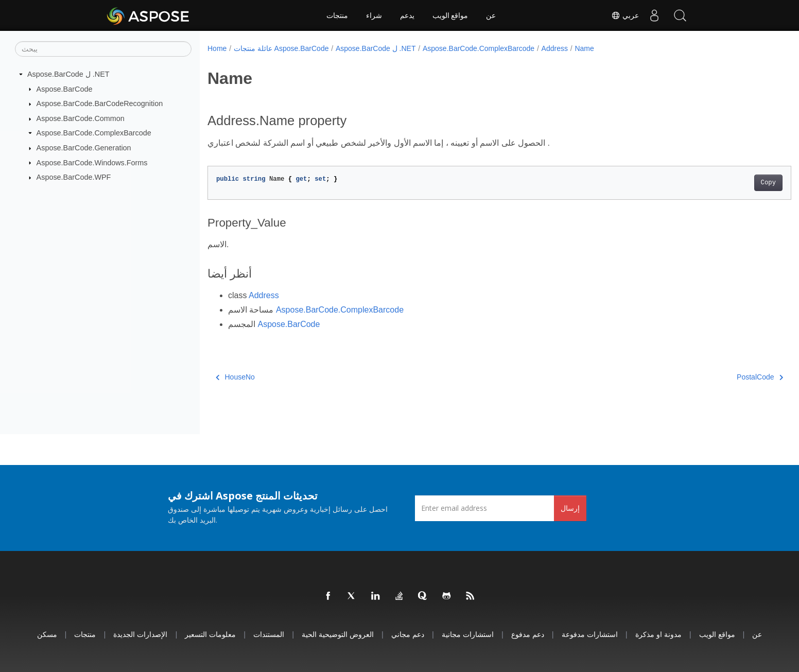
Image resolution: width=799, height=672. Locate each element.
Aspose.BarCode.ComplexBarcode (94, 133)
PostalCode (720, 377)
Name (584, 48)
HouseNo (235, 377)
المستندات (269, 634)
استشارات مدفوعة (590, 634)
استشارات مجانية (468, 634)
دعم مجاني (408, 634)
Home (217, 48)
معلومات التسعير (210, 634)
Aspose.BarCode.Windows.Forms (92, 162)
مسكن (47, 634)
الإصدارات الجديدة (140, 634)
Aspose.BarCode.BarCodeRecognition (100, 104)
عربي (625, 15)
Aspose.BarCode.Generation (84, 148)
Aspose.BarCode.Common (81, 118)
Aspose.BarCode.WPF (74, 177)
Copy (728, 183)
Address (555, 48)
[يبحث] (103, 49)
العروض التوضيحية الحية (338, 634)
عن (491, 15)
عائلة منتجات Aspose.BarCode (281, 48)
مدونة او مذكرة (658, 634)
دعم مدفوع (528, 634)
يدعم (407, 15)
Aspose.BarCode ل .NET (68, 74)
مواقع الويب (450, 15)
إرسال (570, 508)
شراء (374, 15)
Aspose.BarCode (65, 89)
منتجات (337, 15)
